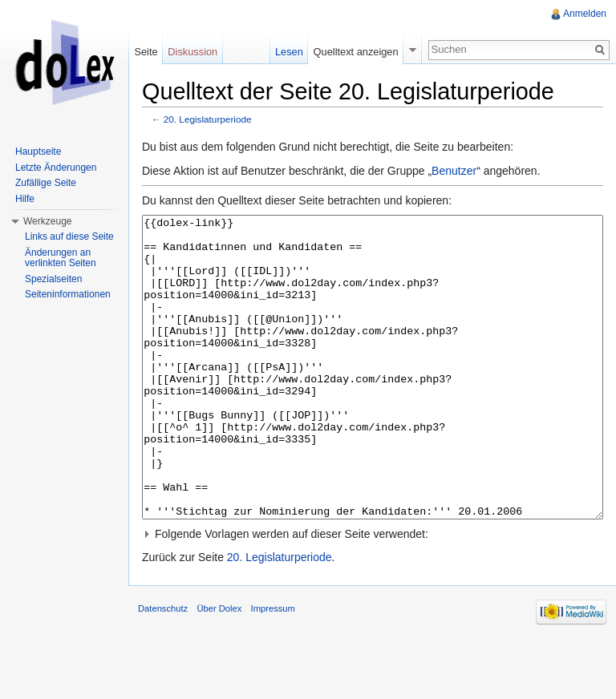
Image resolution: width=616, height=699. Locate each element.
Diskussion (192, 52)
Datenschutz (163, 669)
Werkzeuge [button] (47, 221)
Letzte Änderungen (56, 168)
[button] (373, 594)
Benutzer (454, 171)
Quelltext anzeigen (356, 52)
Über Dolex (219, 669)
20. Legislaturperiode (208, 119)
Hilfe (25, 199)
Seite (146, 52)
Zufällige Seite (46, 183)
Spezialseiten (53, 279)
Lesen (289, 52)
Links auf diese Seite (69, 236)
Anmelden (585, 14)
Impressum (273, 669)
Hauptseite (38, 152)
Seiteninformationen (68, 294)
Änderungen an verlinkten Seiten (61, 258)
